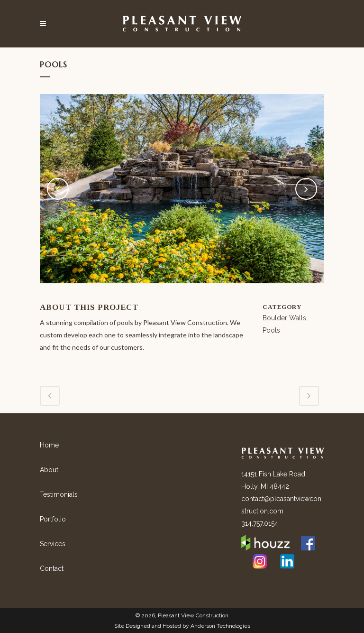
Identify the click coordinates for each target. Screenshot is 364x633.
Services (53, 544)
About (49, 470)
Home (49, 445)
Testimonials (59, 494)
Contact (52, 568)
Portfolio (53, 519)
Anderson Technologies (220, 626)
